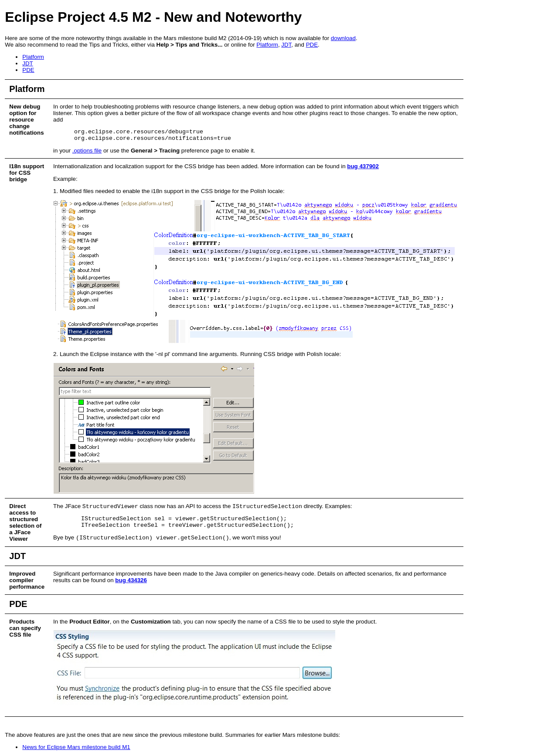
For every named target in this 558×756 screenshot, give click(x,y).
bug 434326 (131, 580)
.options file (87, 151)
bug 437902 (363, 166)
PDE (312, 45)
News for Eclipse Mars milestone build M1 (76, 747)
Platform (267, 45)
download (343, 38)
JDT (286, 45)
